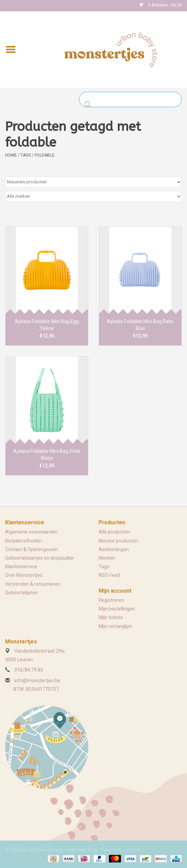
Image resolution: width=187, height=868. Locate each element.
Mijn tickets (111, 617)
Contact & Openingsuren (32, 549)
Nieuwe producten (118, 541)
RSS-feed (109, 575)
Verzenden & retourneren (33, 584)
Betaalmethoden (23, 541)
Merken (107, 558)
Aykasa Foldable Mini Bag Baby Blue (140, 325)
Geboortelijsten (22, 593)
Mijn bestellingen (117, 609)
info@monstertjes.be (37, 681)
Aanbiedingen (114, 549)
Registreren (111, 600)
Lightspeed (133, 850)
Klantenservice (21, 567)
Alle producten (114, 532)
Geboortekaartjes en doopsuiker (40, 558)
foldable (45, 155)
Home (11, 155)
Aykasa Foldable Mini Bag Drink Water (47, 455)
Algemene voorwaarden (31, 532)
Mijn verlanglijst (115, 626)
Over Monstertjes (24, 575)
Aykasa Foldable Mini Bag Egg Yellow (47, 325)
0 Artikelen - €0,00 (161, 5)
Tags (26, 155)
